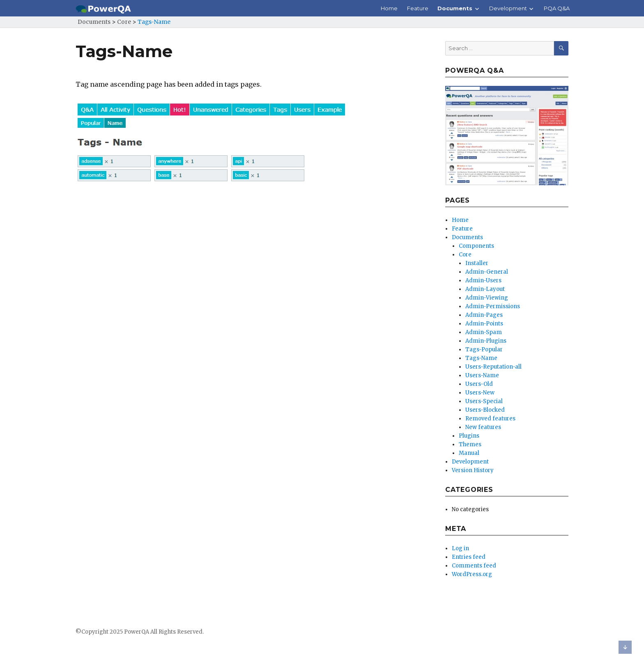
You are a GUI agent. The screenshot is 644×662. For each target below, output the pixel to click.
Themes (470, 444)
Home (389, 8)
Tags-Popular (484, 349)
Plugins (469, 436)
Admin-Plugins (486, 341)
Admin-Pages (484, 315)
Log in (460, 548)
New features (483, 427)
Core (465, 255)
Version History (473, 470)
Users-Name (482, 375)
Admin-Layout (485, 289)
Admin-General (487, 272)
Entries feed (469, 557)
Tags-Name (481, 358)
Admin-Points (484, 324)
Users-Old (479, 384)
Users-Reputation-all (493, 367)
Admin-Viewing (487, 298)
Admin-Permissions (493, 306)
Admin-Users (483, 280)
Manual (469, 453)
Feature (418, 8)
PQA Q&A (557, 8)
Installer (477, 263)
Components (476, 246)
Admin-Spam (484, 332)
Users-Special (484, 401)
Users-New (480, 393)
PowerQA (137, 632)
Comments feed (474, 566)
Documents (455, 8)
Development (508, 8)
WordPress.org (472, 574)
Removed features (490, 419)
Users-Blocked (485, 410)
